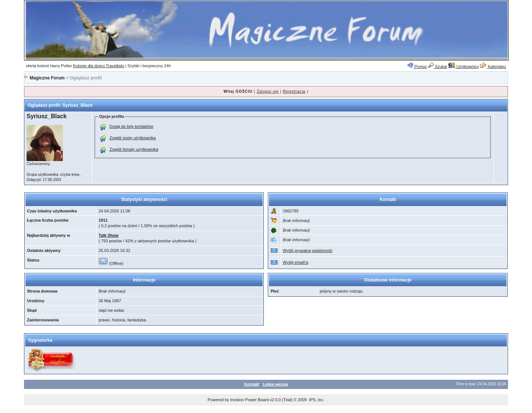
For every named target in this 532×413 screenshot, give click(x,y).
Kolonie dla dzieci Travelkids (99, 66)
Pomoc (417, 66)
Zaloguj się (268, 91)
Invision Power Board (249, 400)
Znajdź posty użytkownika (132, 138)
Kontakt (252, 384)
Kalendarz (493, 66)
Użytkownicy (463, 66)
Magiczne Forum (47, 78)
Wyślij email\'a (295, 262)
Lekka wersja (275, 384)
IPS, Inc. (317, 400)
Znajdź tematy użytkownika (134, 149)
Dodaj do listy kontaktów (131, 126)
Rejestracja (294, 91)
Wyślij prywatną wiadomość (307, 250)
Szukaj (438, 66)
